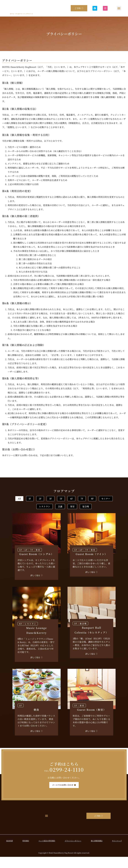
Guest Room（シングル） (37, 565)
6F (108, 499)
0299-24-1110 (64, 781)
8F (38, 508)
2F (55, 499)
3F (73, 499)
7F (21, 508)
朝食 (36, 721)
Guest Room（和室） (92, 721)
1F (38, 499)
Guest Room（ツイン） (91, 565)
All (20, 499)
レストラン (84, 508)
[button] (119, 8)
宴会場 (74, 517)
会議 (106, 508)
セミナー (59, 508)
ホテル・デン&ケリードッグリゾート (21, 14)
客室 (53, 517)
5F (90, 499)
